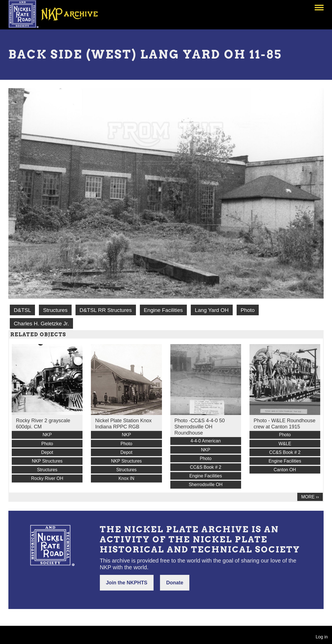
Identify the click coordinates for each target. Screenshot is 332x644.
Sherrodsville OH (206, 485)
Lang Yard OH (212, 310)
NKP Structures (47, 461)
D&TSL (22, 310)
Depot (47, 452)
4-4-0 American (206, 441)
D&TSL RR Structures (106, 310)
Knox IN (126, 478)
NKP (47, 435)
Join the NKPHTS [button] (127, 583)
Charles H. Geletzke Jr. (41, 324)
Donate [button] (175, 583)
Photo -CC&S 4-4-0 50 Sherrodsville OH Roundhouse (200, 427)
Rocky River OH (47, 478)
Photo (248, 310)
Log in (322, 637)
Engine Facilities (163, 310)
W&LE (285, 444)
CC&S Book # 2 (206, 467)
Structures (55, 310)
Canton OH (285, 470)
